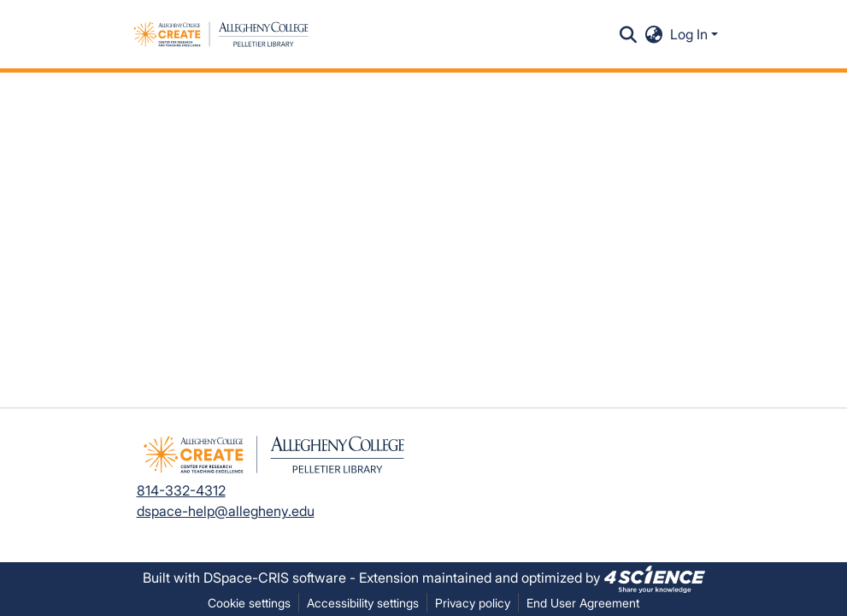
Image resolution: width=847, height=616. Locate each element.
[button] (221, 34)
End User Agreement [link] (583, 603)
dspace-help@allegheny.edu (226, 511)
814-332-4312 (181, 490)
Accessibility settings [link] (363, 603)
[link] (655, 578)
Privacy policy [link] (473, 603)
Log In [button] (691, 34)
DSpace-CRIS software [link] (275, 578)
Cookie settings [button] (249, 603)
